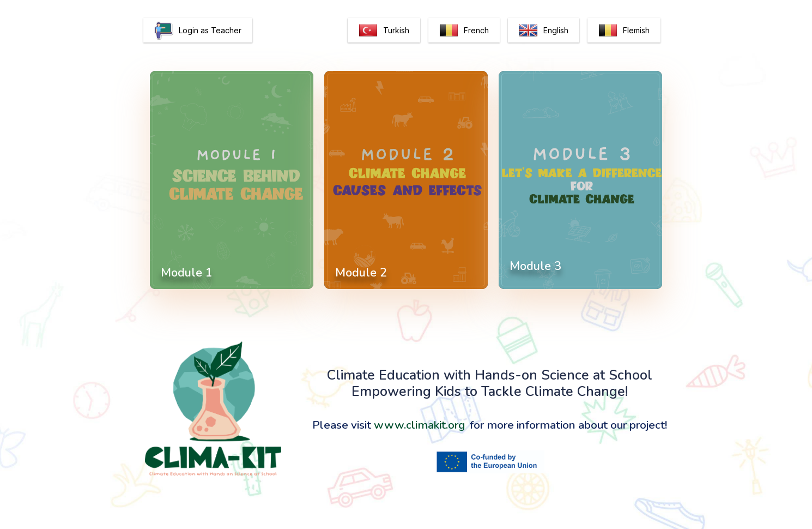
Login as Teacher (198, 30)
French (464, 30)
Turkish (384, 30)
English (544, 30)
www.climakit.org (419, 425)
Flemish (624, 30)
